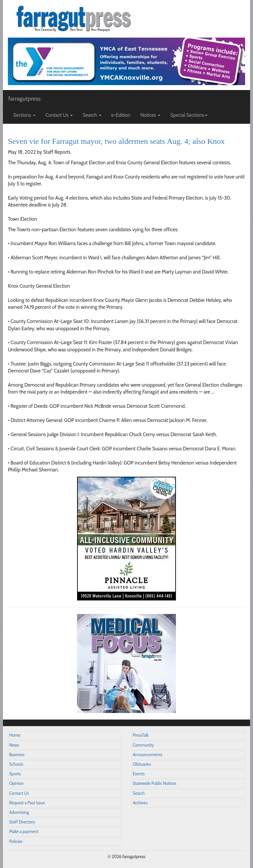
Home (15, 735)
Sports (15, 774)
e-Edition (121, 115)
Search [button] (92, 115)
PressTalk (141, 735)
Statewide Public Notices (155, 783)
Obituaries (142, 764)
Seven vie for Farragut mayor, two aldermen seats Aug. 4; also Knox (116, 141)
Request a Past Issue (27, 803)
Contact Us (19, 793)
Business (17, 755)
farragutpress (24, 99)
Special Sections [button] (189, 115)
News (14, 745)
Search (139, 793)
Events (139, 774)
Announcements (147, 755)
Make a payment (24, 832)
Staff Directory (22, 822)
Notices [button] (150, 115)
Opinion (16, 783)
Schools (16, 764)
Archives (140, 803)
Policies (16, 841)
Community (143, 745)
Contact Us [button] (59, 115)
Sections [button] (24, 115)
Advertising (19, 812)
